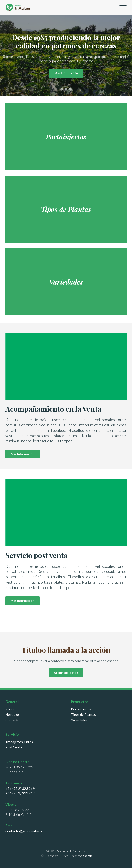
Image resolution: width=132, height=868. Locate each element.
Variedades (79, 720)
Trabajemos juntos (19, 742)
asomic (88, 856)
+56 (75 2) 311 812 (20, 793)
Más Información (66, 74)
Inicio (10, 709)
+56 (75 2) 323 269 (20, 788)
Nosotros (13, 715)
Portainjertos (81, 709)
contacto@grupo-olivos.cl (25, 831)
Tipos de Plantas (83, 715)
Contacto (12, 720)
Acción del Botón (66, 673)
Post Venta (14, 747)
